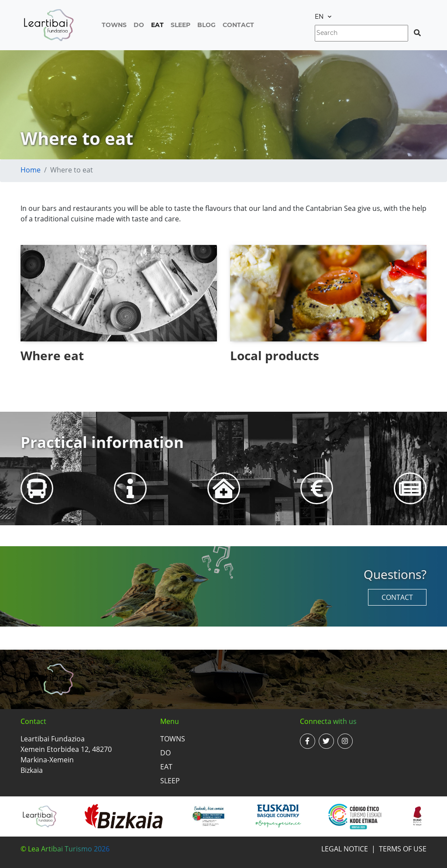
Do (139, 25)
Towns (114, 25)
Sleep (181, 25)
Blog (206, 25)
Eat (157, 25)
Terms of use (403, 849)
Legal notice (345, 849)
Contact (238, 25)
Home (31, 170)
